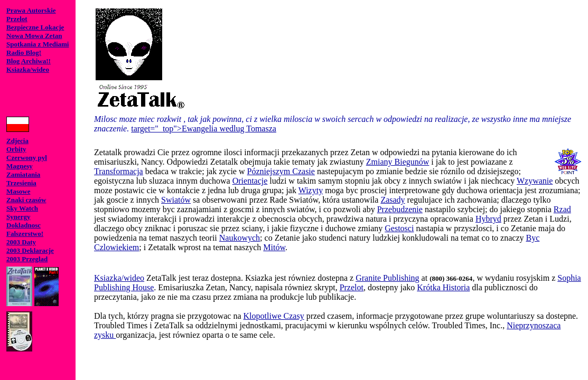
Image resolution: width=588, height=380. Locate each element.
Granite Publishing (387, 278)
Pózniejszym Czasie (281, 171)
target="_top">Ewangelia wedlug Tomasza (204, 129)
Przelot (352, 287)
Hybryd (488, 219)
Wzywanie (535, 181)
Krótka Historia (443, 287)
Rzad (562, 209)
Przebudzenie (400, 209)
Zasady (393, 200)
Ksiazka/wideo (119, 278)
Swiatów (176, 200)
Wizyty (311, 190)
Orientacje (250, 181)
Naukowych (240, 238)
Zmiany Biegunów (398, 162)
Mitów (274, 247)
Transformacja (119, 171)
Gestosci (399, 228)
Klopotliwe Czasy (274, 316)
